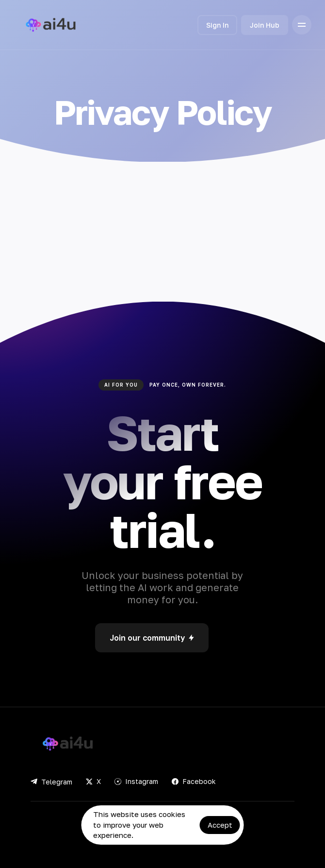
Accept (220, 825)
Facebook (194, 781)
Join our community (152, 638)
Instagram (136, 781)
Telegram (51, 782)
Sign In (217, 25)
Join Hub (265, 25)
